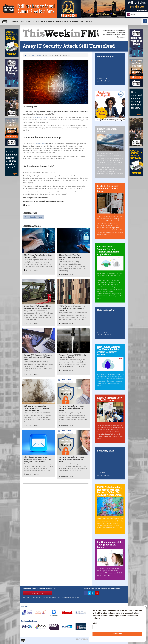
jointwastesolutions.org (40, 118)
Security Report (40, 144)
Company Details (82, 639)
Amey (40, 217)
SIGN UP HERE (37, 593)
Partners (74, 22)
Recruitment (47, 22)
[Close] (145, 606)
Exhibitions (62, 22)
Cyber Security (30, 217)
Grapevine (26, 22)
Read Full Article (31, 270)
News (39, 55)
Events (36, 22)
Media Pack (86, 22)
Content (14, 22)
